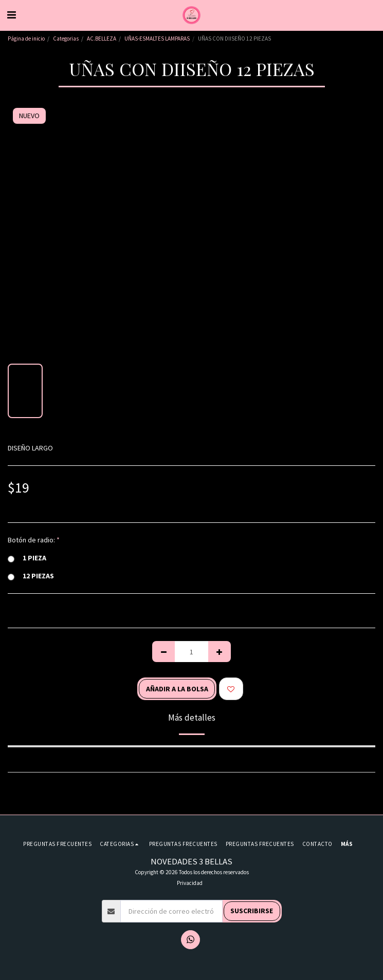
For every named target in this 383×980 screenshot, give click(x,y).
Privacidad (190, 883)
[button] (11, 15)
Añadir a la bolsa (177, 689)
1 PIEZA (27, 558)
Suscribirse (252, 911)
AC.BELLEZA (102, 39)
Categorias (66, 39)
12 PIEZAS (31, 576)
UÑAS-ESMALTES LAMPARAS (157, 39)
